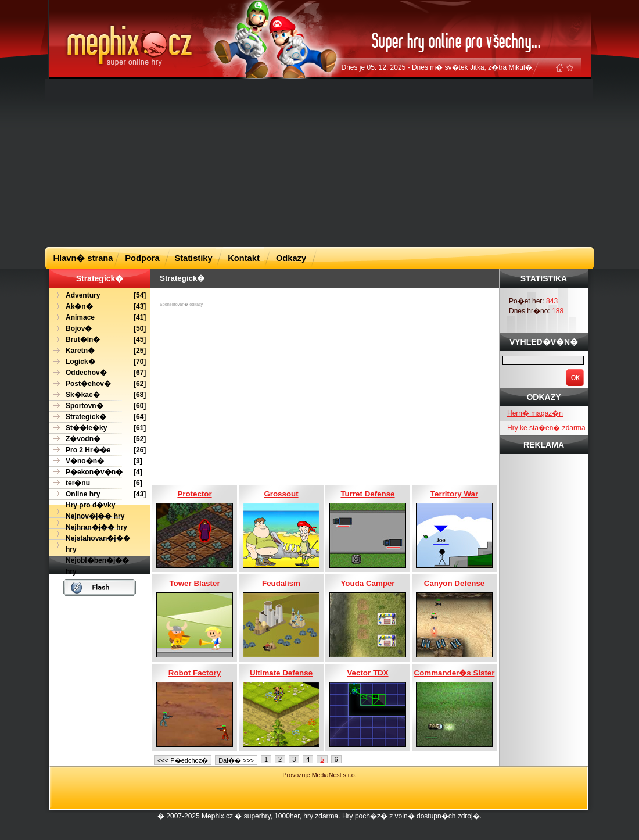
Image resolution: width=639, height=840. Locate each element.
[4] (96, 472)
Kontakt (244, 258)
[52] (98, 439)
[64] (98, 417)
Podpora (142, 258)
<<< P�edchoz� (183, 760)
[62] (98, 384)
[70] (98, 362)
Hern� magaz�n (535, 413)
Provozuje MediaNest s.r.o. (319, 775)
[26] (98, 450)
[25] (98, 351)
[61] (98, 428)
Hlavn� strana (83, 258)
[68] (98, 395)
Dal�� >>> (236, 760)
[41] (98, 318)
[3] (96, 461)
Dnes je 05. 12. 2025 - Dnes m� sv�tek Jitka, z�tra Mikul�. (438, 67)
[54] (98, 296)
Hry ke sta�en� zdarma (546, 428)
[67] (98, 373)
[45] (98, 340)
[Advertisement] (277, 162)
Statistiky (193, 258)
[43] (98, 307)
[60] (98, 406)
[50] (98, 329)
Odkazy (291, 258)
